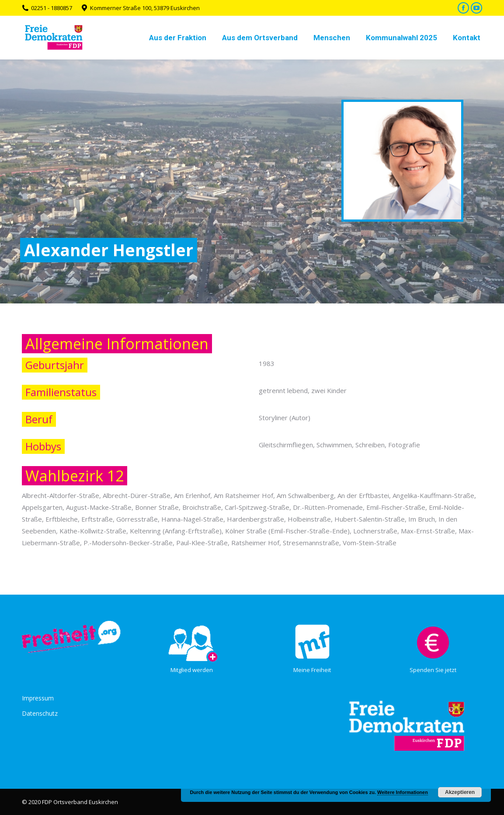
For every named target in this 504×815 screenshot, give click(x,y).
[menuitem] (178, 38)
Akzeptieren (460, 792)
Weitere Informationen (403, 792)
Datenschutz (40, 713)
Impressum (38, 698)
